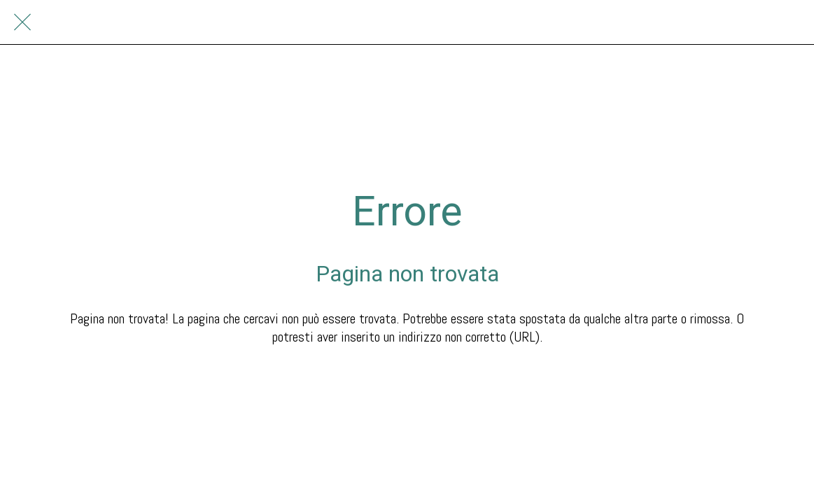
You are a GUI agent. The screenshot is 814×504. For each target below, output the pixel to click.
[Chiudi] (22, 22)
